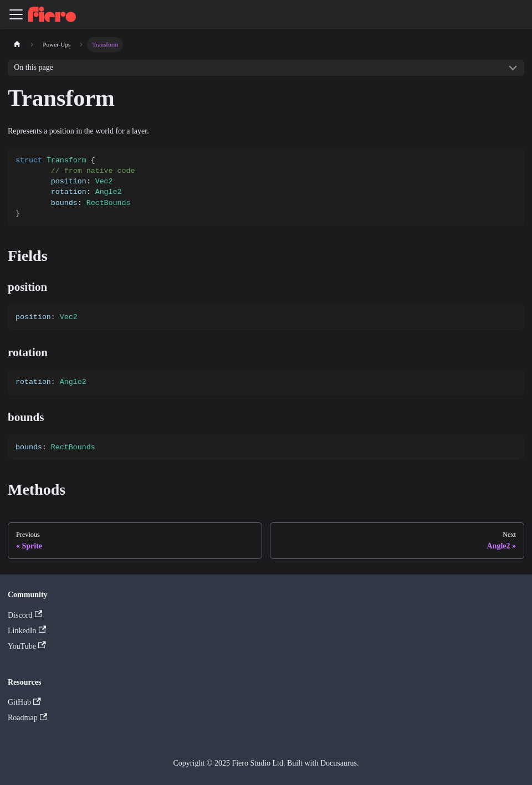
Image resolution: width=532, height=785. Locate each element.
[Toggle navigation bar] (16, 14)
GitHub (24, 702)
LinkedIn (27, 630)
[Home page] (17, 45)
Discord (25, 615)
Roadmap (27, 718)
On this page (34, 67)
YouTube (27, 646)
